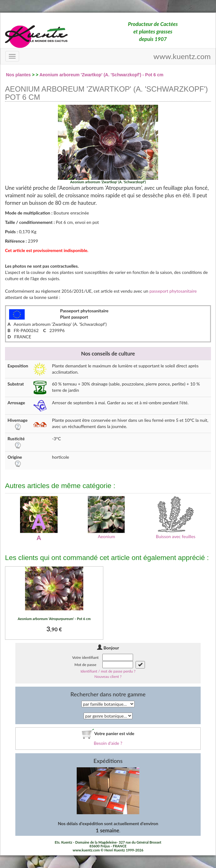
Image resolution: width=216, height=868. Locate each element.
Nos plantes (18, 75)
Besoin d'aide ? (108, 743)
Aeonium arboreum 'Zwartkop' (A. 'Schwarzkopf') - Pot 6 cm (101, 75)
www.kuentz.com (182, 56)
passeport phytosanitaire (173, 291)
